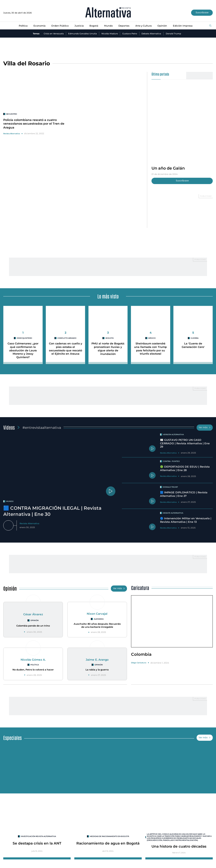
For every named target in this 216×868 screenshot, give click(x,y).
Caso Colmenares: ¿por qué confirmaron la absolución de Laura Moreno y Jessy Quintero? (23, 350)
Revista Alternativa (12, 134)
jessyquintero (24, 338)
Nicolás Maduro (110, 34)
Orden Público (60, 26)
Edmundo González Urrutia (82, 34)
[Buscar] (210, 26)
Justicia (79, 26)
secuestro (12, 114)
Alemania (99, 619)
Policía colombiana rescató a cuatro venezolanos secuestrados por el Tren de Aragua (34, 124)
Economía (40, 26)
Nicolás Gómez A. (33, 660)
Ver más (205, 427)
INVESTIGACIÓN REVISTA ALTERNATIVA (38, 836)
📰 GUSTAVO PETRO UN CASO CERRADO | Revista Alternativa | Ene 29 (185, 443)
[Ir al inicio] (108, 13)
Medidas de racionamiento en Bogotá (109, 836)
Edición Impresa (183, 26)
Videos (9, 427)
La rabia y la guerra (97, 670)
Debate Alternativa (151, 34)
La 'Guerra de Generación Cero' (193, 345)
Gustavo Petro (130, 34)
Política (23, 26)
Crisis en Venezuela (54, 34)
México (152, 338)
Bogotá (94, 26)
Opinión (162, 26)
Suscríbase (202, 13)
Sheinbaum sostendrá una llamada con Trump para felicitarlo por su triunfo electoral (150, 349)
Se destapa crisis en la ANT (37, 843)
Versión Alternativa (173, 435)
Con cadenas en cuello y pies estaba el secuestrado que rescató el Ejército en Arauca (66, 349)
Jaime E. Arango (97, 660)
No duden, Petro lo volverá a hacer (33, 670)
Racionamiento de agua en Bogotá (108, 843)
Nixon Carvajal (97, 614)
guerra (195, 338)
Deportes (124, 26)
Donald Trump (173, 34)
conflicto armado (67, 338)
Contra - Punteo (171, 461)
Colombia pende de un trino (33, 626)
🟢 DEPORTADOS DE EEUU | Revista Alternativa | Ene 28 (185, 468)
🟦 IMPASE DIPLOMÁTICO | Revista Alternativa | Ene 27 (184, 494)
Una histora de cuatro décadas (179, 846)
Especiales (12, 738)
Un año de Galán (168, 168)
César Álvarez (33, 614)
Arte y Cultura (144, 26)
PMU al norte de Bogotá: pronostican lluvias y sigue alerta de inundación (108, 349)
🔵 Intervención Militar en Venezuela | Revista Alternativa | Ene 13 (186, 520)
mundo (10, 501)
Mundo (108, 26)
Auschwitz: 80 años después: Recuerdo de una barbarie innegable (97, 625)
